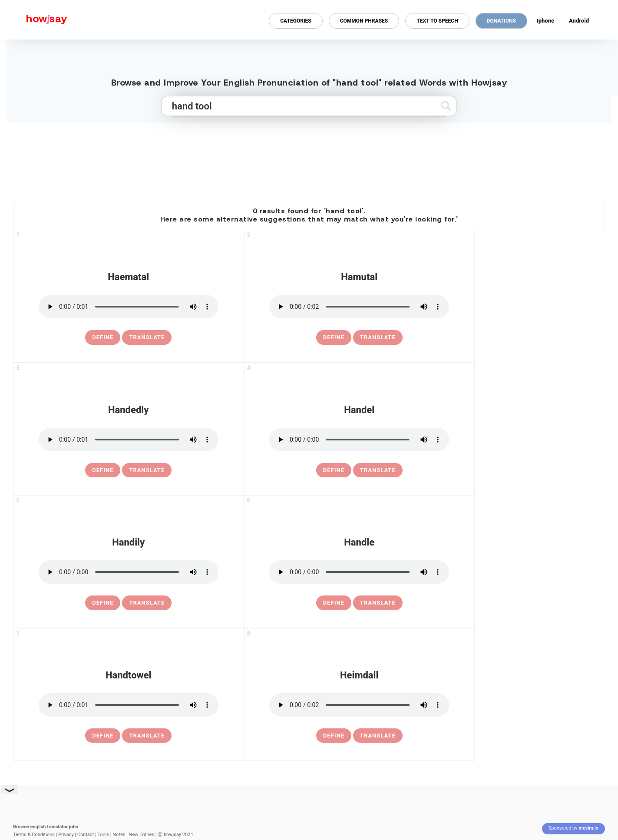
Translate (147, 337)
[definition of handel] (334, 470)
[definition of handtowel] (103, 736)
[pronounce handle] (359, 572)
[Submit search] (446, 106)
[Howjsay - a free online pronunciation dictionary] (34, 20)
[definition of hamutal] (334, 337)
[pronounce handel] (359, 440)
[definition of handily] (103, 603)
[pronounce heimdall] (359, 705)
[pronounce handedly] (129, 440)
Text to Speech (437, 21)
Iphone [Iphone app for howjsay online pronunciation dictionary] (545, 21)
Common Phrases (364, 21)
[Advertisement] (309, 158)
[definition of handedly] (103, 470)
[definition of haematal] (103, 337)
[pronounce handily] (129, 572)
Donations (501, 21)
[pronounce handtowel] (129, 705)
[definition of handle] (334, 603)
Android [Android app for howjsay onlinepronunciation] (579, 21)
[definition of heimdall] (334, 736)
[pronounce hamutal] (359, 307)
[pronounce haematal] (129, 307)
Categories (296, 21)
